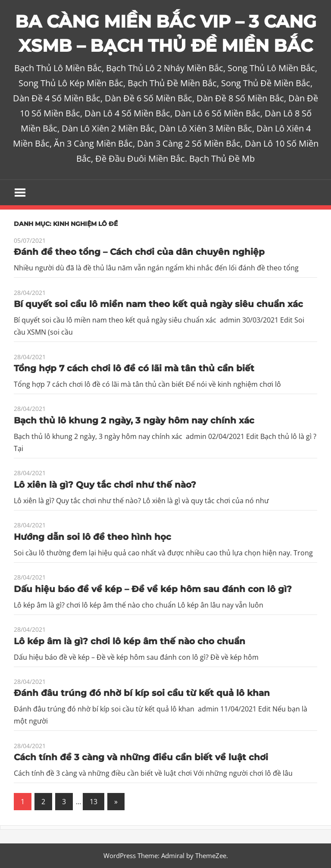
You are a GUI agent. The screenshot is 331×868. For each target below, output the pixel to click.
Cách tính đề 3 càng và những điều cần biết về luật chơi (141, 757)
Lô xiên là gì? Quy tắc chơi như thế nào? (105, 485)
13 (94, 802)
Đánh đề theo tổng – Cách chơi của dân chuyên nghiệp (139, 252)
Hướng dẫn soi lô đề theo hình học (92, 537)
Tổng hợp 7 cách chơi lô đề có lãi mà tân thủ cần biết (134, 368)
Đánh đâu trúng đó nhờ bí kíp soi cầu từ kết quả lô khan (142, 693)
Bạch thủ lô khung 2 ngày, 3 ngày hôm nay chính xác (134, 420)
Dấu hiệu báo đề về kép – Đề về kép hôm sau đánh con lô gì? (153, 589)
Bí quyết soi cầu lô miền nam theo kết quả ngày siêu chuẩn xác (158, 304)
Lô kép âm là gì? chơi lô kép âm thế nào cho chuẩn (130, 641)
